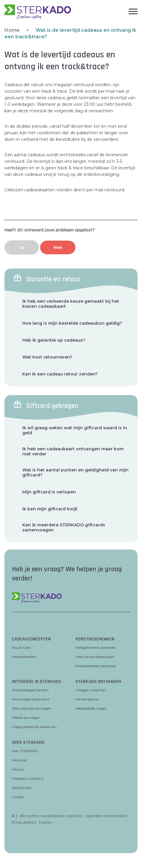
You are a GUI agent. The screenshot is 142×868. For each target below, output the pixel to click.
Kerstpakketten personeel (96, 666)
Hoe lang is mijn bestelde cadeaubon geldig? (72, 323)
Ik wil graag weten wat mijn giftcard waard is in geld (75, 430)
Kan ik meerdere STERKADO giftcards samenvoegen (64, 528)
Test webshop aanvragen (32, 708)
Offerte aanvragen (26, 718)
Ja (22, 247)
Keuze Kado (21, 648)
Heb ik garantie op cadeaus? (54, 340)
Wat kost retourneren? (47, 357)
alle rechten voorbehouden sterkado (50, 816)
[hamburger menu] (104, 10)
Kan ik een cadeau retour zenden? (60, 374)
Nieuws (18, 769)
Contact (18, 797)
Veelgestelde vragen (91, 708)
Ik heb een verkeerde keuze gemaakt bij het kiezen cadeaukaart (71, 304)
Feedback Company (28, 779)
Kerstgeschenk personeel (95, 648)
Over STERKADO (25, 751)
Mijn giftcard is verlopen (49, 492)
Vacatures (19, 760)
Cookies (45, 823)
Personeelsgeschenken (30, 690)
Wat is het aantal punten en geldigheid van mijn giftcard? (75, 473)
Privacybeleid (23, 823)
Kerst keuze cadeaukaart (95, 657)
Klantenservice (87, 699)
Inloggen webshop (90, 690)
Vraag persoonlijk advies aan (34, 727)
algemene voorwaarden (106, 816)
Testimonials (22, 788)
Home (12, 30)
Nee (58, 247)
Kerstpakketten (24, 657)
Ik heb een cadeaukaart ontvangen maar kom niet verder (73, 452)
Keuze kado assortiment (31, 699)
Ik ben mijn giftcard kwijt (50, 509)
